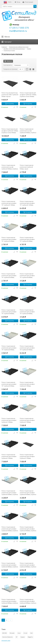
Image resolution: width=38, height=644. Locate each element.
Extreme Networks (7, 637)
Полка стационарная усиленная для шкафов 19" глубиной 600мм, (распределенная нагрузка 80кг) (9, 239)
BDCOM (5, 633)
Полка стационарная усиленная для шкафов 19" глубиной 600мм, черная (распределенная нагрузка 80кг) (10, 276)
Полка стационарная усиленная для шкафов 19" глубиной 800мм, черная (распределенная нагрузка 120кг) (10, 312)
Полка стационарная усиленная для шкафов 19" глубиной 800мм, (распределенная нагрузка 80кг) (27, 276)
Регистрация (28, 2)
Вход (17, 2)
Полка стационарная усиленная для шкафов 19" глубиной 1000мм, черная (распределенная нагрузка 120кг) (10, 203)
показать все (6, 640)
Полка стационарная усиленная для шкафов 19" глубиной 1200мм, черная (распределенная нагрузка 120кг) (28, 203)
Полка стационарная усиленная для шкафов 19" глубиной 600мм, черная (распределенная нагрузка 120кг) (28, 239)
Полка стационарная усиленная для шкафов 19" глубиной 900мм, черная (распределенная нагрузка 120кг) (28, 348)
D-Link (25, 633)
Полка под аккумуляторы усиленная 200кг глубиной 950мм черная (10, 95)
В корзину (10, 104)
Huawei (23, 637)
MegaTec (30, 637)
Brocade (12, 633)
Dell (31, 633)
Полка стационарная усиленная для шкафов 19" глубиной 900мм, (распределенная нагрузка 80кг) (9, 348)
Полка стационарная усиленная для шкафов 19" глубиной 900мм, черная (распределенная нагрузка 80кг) (10, 384)
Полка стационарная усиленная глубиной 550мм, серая (27, 167)
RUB (10, 2)
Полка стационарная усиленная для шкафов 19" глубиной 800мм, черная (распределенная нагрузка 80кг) (28, 312)
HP (17, 637)
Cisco (19, 633)
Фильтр (8, 61)
